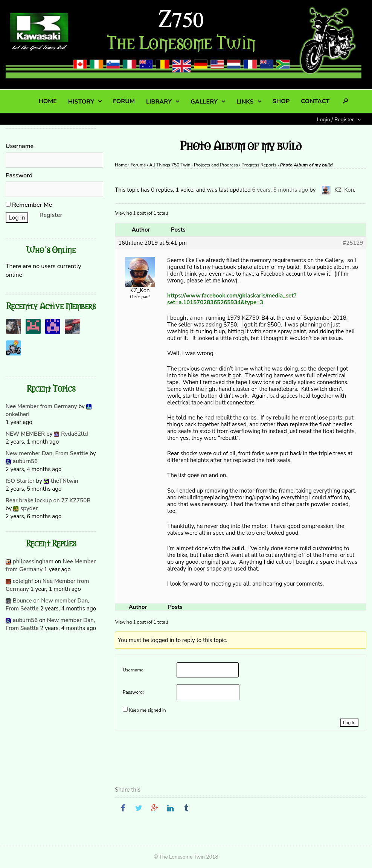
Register (51, 215)
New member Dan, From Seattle (47, 453)
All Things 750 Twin (170, 165)
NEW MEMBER (25, 434)
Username (20, 146)
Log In (349, 723)
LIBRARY (159, 102)
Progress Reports (259, 165)
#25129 (353, 243)
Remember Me (29, 205)
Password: (133, 692)
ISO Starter (20, 481)
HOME (47, 101)
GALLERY (204, 102)
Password (19, 175)
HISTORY (81, 102)
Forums (138, 165)
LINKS (245, 102)
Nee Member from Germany (41, 406)
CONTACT (315, 101)
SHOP (281, 101)
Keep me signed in (147, 710)
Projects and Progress (216, 165)
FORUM (124, 101)
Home (121, 165)
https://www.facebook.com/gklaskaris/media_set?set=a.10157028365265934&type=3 (232, 299)
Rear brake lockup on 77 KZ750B (48, 500)
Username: (134, 670)
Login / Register (335, 120)
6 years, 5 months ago (280, 189)
